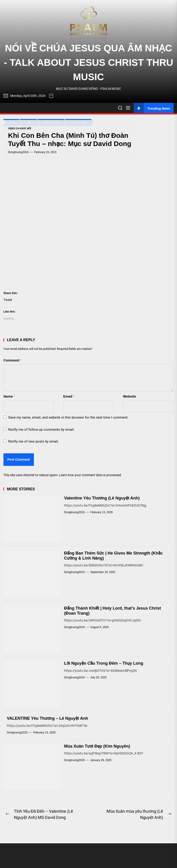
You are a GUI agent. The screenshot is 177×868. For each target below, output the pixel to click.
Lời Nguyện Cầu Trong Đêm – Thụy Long (104, 663)
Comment (12, 360)
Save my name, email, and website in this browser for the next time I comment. (68, 417)
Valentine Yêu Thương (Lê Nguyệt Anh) (102, 498)
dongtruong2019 (18, 152)
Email (69, 396)
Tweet (8, 300)
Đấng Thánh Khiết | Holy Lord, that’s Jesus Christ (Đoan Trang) (113, 611)
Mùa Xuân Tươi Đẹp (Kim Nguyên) (97, 746)
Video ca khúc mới (19, 129)
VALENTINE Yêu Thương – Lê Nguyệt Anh (48, 718)
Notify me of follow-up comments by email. (41, 430)
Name (9, 396)
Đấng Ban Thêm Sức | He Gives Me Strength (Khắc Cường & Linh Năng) (113, 556)
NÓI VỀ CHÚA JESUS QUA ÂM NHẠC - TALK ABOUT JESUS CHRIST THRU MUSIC (89, 62)
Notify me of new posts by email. (34, 441)
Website (129, 396)
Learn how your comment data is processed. (90, 475)
